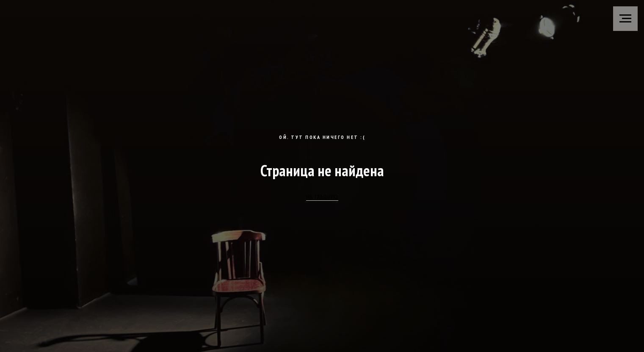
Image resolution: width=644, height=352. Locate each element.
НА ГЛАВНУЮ (322, 197)
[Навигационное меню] (625, 19)
